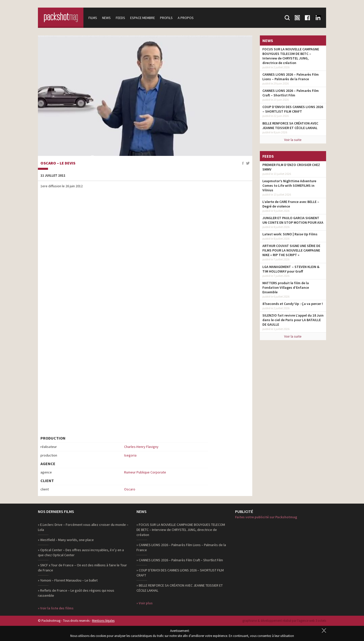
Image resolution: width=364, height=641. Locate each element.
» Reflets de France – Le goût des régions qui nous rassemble (76, 593)
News (106, 18)
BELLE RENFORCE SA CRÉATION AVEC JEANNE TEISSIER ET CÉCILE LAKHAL (290, 126)
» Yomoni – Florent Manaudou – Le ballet (68, 580)
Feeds (120, 18)
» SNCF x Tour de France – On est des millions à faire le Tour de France (82, 568)
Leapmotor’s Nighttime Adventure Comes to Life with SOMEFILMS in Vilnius (289, 185)
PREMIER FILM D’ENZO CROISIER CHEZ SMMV (291, 167)
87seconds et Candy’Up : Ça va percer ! (293, 304)
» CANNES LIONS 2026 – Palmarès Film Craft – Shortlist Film (180, 560)
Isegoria (130, 455)
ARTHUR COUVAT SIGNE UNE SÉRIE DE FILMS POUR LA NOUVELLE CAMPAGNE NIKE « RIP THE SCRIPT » (291, 250)
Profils (166, 18)
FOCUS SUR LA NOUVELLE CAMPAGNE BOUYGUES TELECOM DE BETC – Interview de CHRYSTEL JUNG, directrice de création (291, 56)
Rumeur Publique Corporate (145, 472)
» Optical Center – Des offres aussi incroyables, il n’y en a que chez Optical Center (81, 552)
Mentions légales (103, 621)
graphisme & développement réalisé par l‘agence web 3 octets (284, 621)
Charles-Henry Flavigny (141, 447)
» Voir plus (145, 603)
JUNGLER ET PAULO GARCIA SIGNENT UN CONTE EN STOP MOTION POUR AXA (293, 220)
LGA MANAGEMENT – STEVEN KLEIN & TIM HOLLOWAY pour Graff (291, 269)
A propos (186, 18)
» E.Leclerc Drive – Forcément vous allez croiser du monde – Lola (83, 527)
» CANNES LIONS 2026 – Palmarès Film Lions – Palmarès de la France (181, 547)
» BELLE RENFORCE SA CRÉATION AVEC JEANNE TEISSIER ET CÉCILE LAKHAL (180, 588)
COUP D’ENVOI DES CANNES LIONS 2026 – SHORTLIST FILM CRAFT (293, 109)
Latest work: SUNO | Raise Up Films (290, 234)
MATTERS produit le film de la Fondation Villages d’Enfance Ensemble (286, 287)
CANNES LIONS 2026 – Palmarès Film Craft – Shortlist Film (291, 93)
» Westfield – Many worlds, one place (66, 540)
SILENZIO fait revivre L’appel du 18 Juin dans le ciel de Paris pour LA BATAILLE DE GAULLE (293, 320)
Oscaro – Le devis (58, 163)
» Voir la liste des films (56, 608)
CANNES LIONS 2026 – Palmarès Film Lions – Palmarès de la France (291, 77)
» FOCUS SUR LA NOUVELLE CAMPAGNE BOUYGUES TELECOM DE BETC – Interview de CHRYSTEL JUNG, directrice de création (181, 530)
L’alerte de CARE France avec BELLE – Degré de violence (291, 204)
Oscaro (130, 489)
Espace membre (143, 18)
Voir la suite (293, 140)
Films (93, 18)
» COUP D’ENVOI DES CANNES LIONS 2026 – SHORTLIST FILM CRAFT (180, 573)
